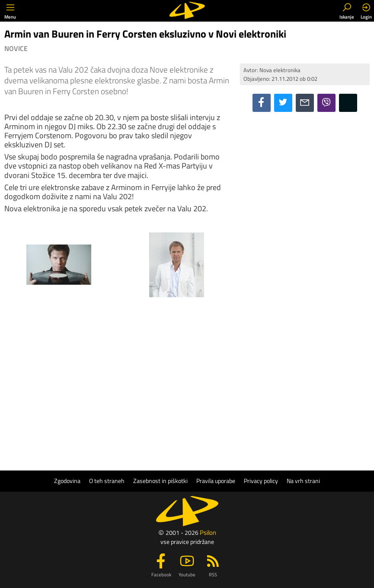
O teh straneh (107, 481)
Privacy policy (261, 481)
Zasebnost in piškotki (160, 481)
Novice (16, 49)
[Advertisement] (305, 175)
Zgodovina (67, 481)
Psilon (208, 532)
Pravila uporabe (216, 481)
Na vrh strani (303, 481)
